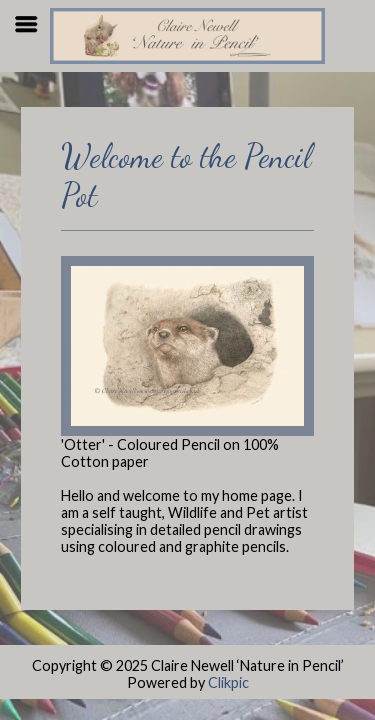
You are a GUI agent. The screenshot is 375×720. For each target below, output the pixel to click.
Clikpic (228, 682)
